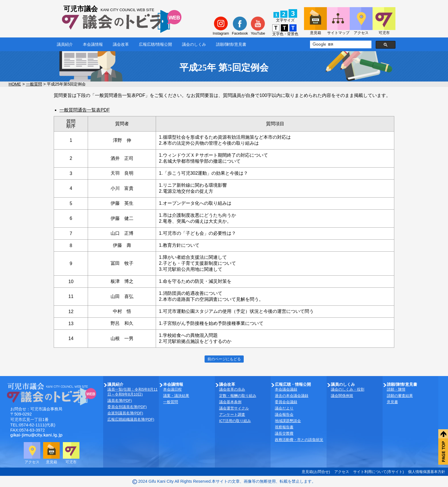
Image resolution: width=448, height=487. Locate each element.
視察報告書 (284, 427)
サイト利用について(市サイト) (379, 472)
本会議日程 (172, 389)
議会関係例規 (342, 396)
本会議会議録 (286, 389)
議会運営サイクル (234, 408)
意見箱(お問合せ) (316, 472)
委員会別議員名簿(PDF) (127, 407)
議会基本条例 (230, 402)
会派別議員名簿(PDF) (125, 413)
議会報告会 (284, 415)
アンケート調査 (232, 415)
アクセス (342, 472)
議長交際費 (284, 433)
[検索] (340, 45)
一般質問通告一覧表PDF (85, 110)
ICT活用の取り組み (235, 421)
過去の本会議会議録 (292, 396)
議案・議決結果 (176, 396)
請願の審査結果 (400, 396)
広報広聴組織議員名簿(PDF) (131, 419)
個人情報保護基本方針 (427, 472)
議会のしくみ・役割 (348, 389)
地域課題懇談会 (288, 421)
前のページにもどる (224, 359)
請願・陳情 (396, 389)
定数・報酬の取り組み (238, 396)
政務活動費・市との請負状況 (299, 440)
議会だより (284, 408)
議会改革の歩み (232, 389)
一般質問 (34, 84)
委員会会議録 (286, 402)
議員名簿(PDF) (120, 400)
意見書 (392, 402)
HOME (15, 84)
